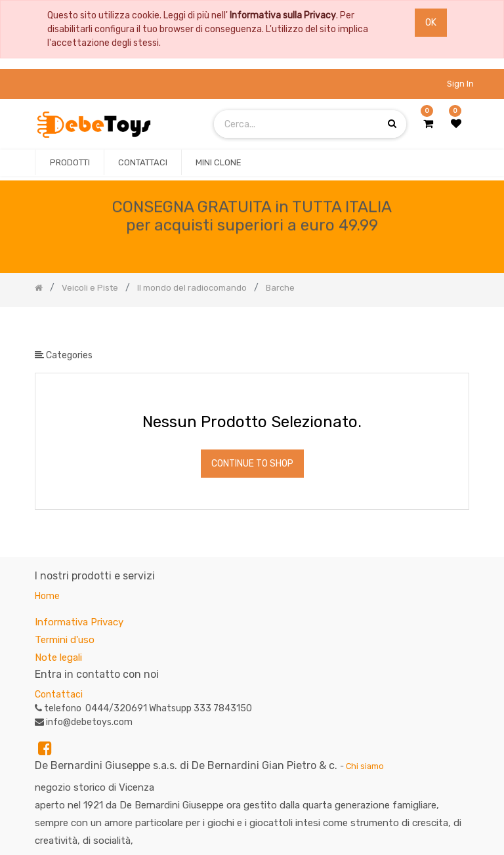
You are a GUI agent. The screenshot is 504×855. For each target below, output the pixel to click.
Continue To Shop (252, 464)
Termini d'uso (65, 640)
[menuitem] (69, 163)
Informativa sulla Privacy (283, 15)
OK (431, 23)
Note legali (58, 657)
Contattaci (59, 695)
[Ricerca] (459, 328)
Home (47, 596)
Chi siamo (365, 766)
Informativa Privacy (79, 622)
